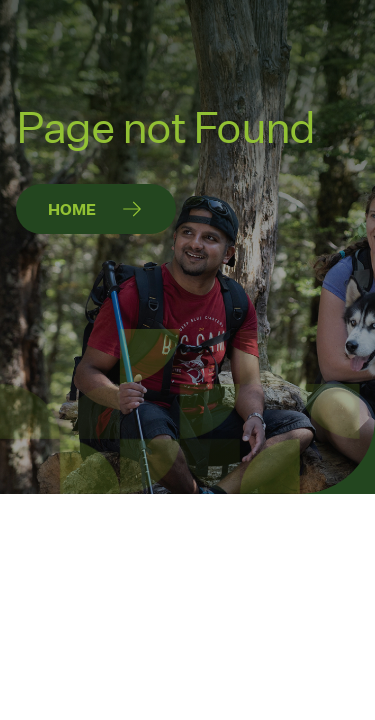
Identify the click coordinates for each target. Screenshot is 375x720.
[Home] (96, 209)
